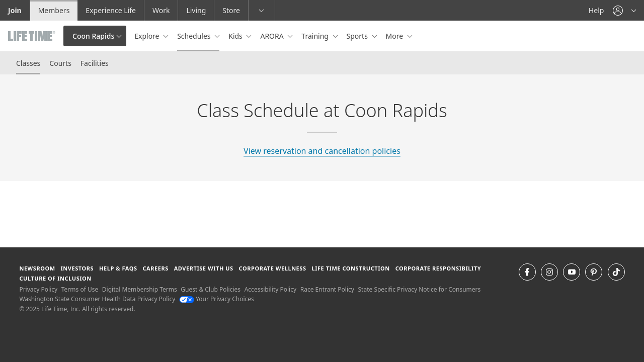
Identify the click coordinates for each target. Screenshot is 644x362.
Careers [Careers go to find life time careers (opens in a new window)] (155, 268)
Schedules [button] (195, 36)
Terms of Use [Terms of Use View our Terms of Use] (80, 289)
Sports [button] (358, 36)
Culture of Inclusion (55, 278)
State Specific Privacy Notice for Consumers (420, 289)
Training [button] (316, 36)
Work (161, 10)
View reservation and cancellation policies (322, 151)
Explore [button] (148, 36)
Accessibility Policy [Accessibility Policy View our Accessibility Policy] (270, 289)
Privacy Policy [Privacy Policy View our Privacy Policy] (38, 289)
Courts (60, 63)
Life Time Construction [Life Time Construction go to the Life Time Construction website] (350, 268)
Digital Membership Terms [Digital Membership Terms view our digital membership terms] (140, 289)
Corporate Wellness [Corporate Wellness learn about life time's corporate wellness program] (273, 268)
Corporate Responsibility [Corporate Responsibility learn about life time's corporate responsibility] (438, 268)
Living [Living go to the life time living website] (196, 10)
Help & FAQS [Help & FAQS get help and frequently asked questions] (118, 268)
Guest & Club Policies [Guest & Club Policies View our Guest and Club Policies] (211, 289)
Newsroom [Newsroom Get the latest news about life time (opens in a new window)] (37, 268)
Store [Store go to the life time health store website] (231, 10)
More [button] (395, 36)
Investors (77, 268)
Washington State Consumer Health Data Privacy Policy (97, 299)
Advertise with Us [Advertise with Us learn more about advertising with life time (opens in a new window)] (204, 268)
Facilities (95, 63)
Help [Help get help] (596, 10)
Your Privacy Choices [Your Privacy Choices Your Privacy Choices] (217, 299)
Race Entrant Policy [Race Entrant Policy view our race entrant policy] (327, 289)
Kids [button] (236, 36)
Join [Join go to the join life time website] (15, 10)
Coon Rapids (93, 36)
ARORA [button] (273, 36)
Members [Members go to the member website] (54, 10)
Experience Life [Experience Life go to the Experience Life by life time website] (111, 10)
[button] (624, 10)
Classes (28, 63)
